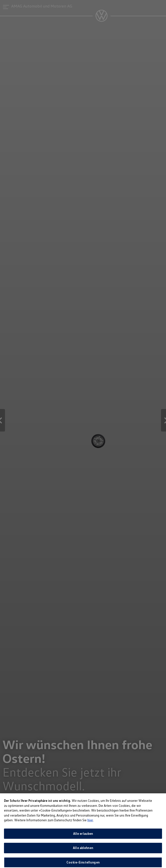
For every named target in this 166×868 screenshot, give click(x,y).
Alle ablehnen (83, 851)
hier (90, 823)
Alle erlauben (83, 837)
